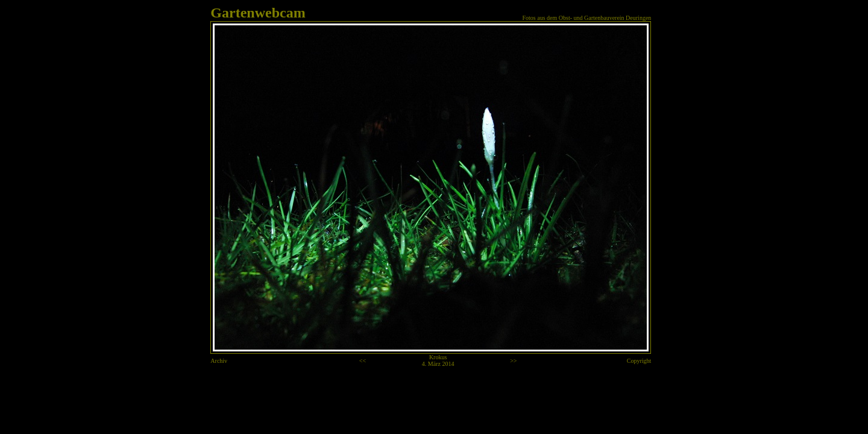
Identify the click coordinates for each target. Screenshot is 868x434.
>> (513, 361)
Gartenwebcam (258, 13)
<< (363, 361)
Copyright (639, 361)
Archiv (219, 361)
